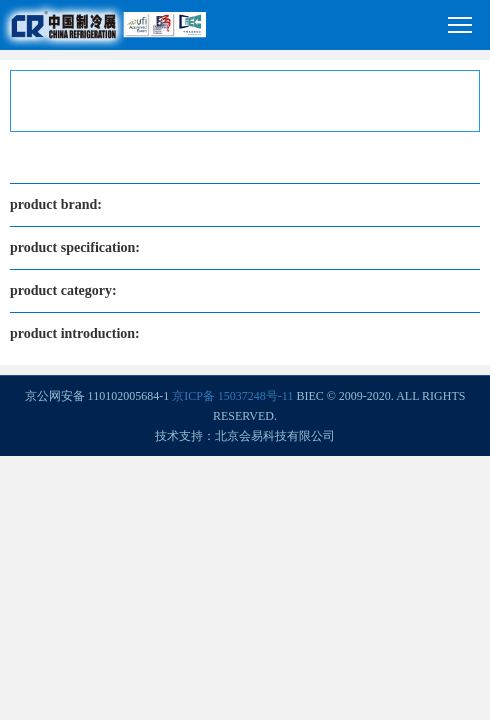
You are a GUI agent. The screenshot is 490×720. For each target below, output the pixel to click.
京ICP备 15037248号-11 (232, 396)
